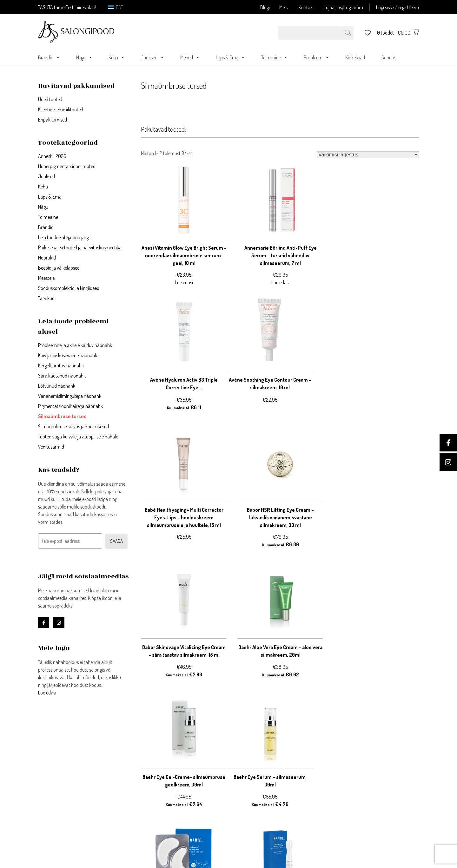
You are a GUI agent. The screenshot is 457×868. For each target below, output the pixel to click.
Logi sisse (144, 759)
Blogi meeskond (246, 805)
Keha (117, 57)
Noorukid (47, 258)
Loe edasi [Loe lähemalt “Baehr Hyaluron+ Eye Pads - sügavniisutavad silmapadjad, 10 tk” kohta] (280, 674)
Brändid (49, 57)
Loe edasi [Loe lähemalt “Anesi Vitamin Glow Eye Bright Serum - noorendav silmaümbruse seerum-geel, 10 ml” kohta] (184, 282)
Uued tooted (50, 99)
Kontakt (306, 7)
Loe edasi (47, 693)
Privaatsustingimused (253, 766)
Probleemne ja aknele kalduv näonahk (75, 345)
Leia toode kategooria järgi (64, 237)
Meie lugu (239, 789)
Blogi (265, 7)
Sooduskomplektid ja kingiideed (69, 288)
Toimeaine (275, 57)
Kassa (140, 789)
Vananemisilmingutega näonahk (70, 396)
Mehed (190, 57)
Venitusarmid (51, 447)
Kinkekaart (355, 57)
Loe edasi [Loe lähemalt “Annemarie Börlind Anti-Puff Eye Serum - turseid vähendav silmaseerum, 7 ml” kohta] (280, 282)
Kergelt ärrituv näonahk (61, 365)
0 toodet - (398, 33)
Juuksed (153, 57)
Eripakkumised (53, 120)
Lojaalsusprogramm (343, 7)
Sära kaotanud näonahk (62, 376)
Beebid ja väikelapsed (59, 268)
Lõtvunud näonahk (57, 386)
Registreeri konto (152, 766)
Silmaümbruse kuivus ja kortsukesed (73, 426)
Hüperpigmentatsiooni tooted (67, 166)
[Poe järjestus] (368, 155)
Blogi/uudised (244, 797)
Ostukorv (143, 782)
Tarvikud (46, 298)
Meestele (46, 278)
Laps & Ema (231, 57)
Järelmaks (240, 782)
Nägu (84, 57)
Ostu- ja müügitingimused (257, 774)
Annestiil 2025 (52, 156)
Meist (284, 7)
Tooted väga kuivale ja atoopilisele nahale (78, 437)
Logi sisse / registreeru (397, 7)
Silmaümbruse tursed (62, 416)
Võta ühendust (245, 759)
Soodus (389, 57)
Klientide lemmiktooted (61, 109)
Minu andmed (148, 774)
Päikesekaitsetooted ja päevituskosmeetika (80, 247)
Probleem (317, 57)
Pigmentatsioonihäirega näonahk (70, 406)
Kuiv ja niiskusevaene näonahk (68, 355)
